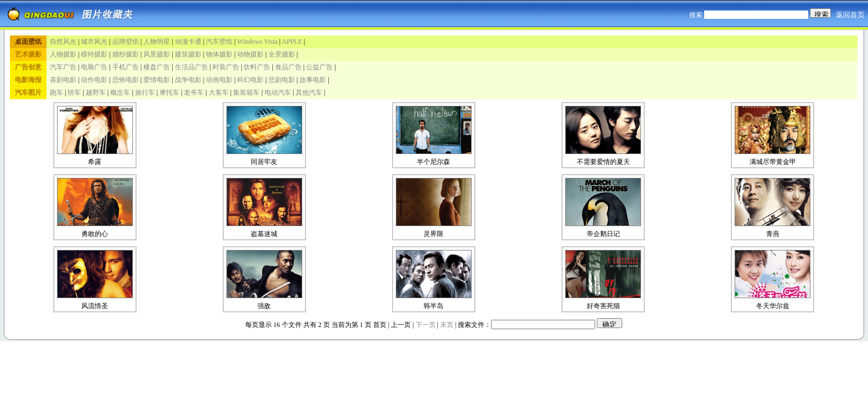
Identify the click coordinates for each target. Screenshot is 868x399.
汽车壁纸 (219, 42)
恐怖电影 (126, 80)
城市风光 (94, 42)
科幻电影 (250, 80)
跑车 (56, 93)
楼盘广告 (157, 67)
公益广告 (319, 67)
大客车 (219, 93)
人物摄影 (63, 54)
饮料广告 (257, 67)
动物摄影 (250, 54)
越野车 (96, 93)
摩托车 (169, 93)
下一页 (426, 325)
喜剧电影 (63, 80)
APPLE (292, 42)
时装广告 (226, 67)
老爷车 (194, 93)
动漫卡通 (188, 42)
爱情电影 (157, 80)
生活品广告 (192, 67)
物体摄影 (219, 54)
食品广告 (288, 67)
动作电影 (94, 80)
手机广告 (126, 67)
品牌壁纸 (126, 42)
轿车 (74, 93)
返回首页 (850, 15)
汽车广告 (63, 67)
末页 (447, 325)
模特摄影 (94, 54)
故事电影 (313, 80)
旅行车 (145, 93)
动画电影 (219, 80)
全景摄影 (282, 54)
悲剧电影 (282, 80)
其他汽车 (309, 93)
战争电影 (188, 80)
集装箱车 (246, 93)
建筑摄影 (188, 54)
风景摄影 (157, 54)
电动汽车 (278, 93)
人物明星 (157, 42)
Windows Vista (257, 42)
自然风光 (63, 42)
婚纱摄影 (126, 54)
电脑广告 (94, 67)
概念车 (120, 93)
